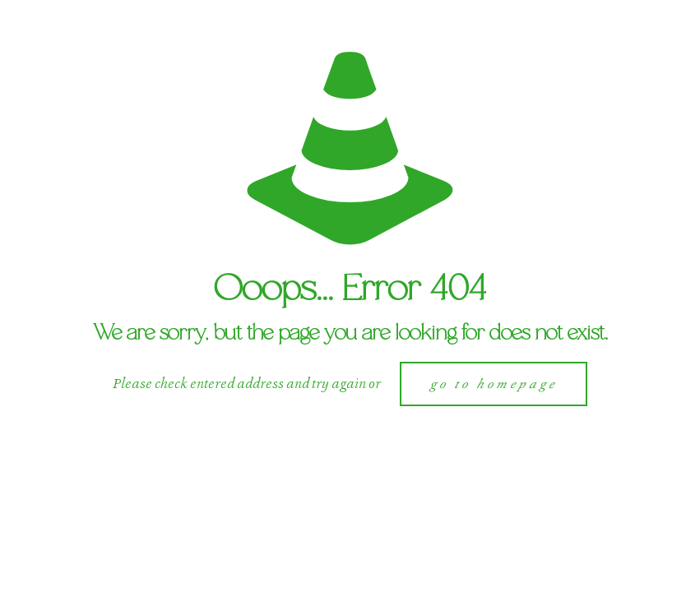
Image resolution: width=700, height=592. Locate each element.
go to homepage (494, 384)
